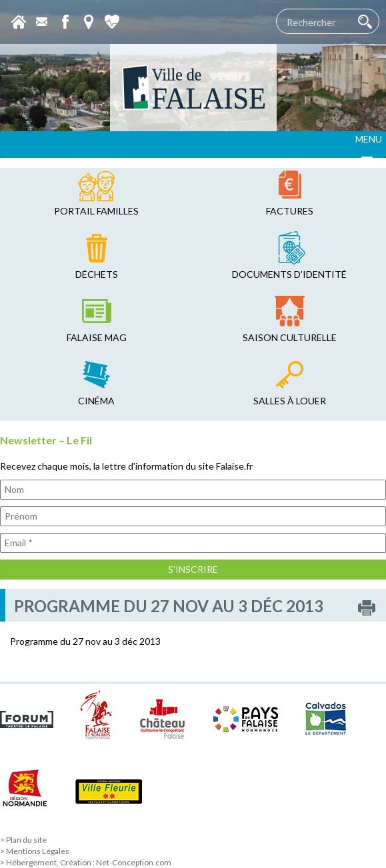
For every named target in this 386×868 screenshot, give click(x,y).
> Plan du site (23, 840)
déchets (97, 274)
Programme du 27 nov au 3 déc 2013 (85, 641)
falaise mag (97, 337)
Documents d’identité (289, 274)
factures (290, 211)
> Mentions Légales (35, 851)
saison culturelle (290, 337)
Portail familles (96, 211)
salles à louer (290, 401)
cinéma (96, 401)
